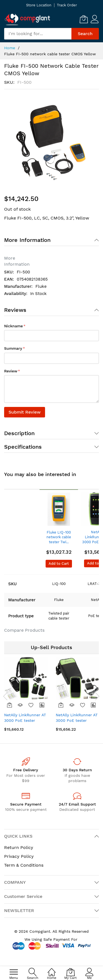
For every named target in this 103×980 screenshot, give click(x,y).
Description (19, 433)
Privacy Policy (19, 856)
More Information (27, 240)
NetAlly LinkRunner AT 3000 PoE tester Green (77, 720)
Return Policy (19, 847)
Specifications (23, 447)
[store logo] (27, 19)
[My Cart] (84, 19)
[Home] (52, 969)
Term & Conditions (24, 865)
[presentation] (5, 696)
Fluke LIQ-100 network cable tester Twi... (59, 537)
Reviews (15, 310)
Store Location (39, 5)
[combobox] (38, 34)
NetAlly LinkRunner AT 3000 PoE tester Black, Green (25, 720)
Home (10, 48)
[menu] (14, 972)
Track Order (67, 5)
